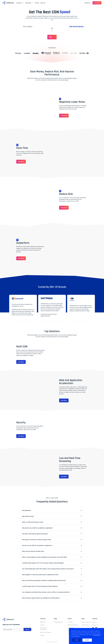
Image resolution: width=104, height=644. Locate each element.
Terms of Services (86, 622)
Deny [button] (77, 640)
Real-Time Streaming (46, 632)
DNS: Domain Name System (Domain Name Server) (73, 625)
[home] (8, 3)
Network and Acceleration (44, 629)
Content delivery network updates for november (59, 622)
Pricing (37, 3)
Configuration (71, 628)
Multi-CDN (43, 622)
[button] (20, 3)
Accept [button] (87, 640)
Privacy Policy (85, 625)
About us (43, 3)
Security (42, 625)
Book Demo (97, 3)
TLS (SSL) (70, 622)
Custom (42, 635)
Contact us (87, 3)
